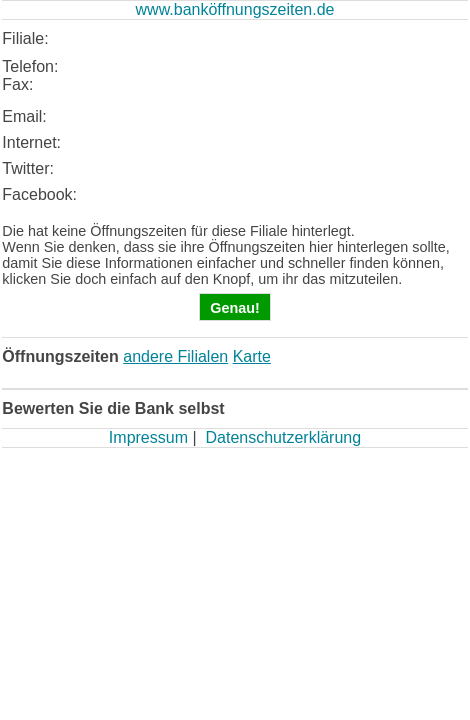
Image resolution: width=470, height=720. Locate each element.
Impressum (148, 437)
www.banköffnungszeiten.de (235, 9)
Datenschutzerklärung (283, 437)
